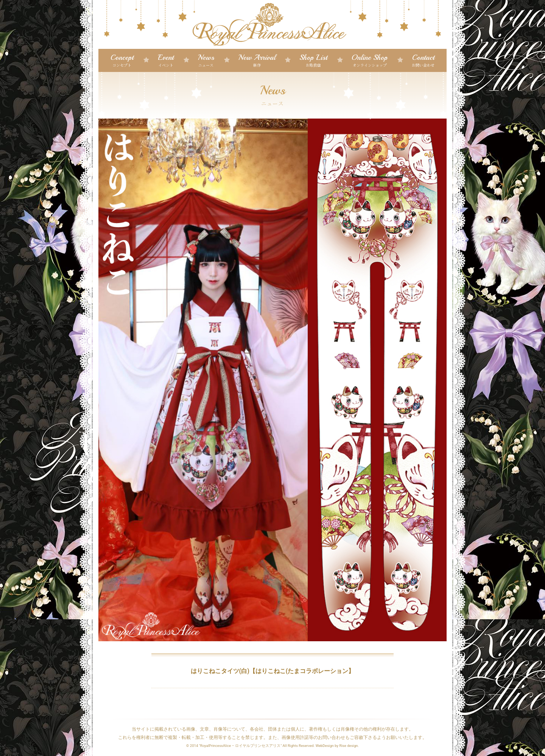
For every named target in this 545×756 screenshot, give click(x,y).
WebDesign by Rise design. (337, 746)
